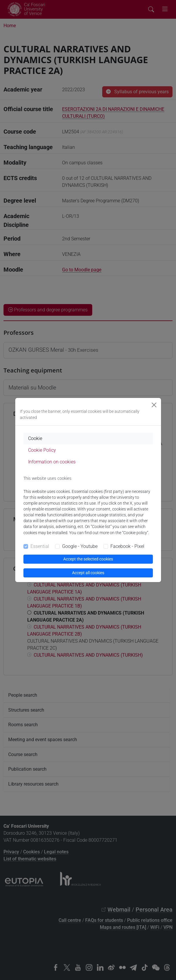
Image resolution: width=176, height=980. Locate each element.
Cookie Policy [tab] (42, 450)
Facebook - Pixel (127, 546)
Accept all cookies (88, 573)
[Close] (154, 405)
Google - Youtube (80, 546)
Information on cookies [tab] (52, 462)
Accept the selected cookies (88, 559)
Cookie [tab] (35, 438)
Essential (40, 546)
